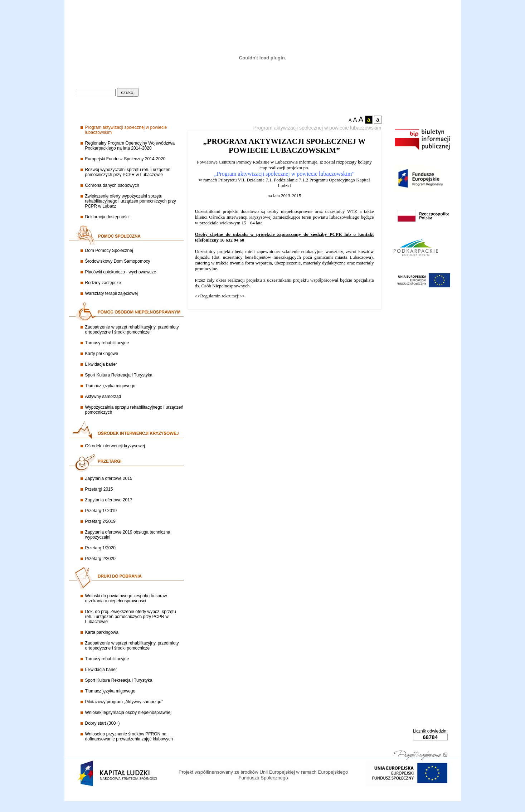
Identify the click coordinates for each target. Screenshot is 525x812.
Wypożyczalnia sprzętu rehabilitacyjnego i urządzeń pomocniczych (134, 410)
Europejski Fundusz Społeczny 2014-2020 (125, 159)
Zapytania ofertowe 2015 (109, 478)
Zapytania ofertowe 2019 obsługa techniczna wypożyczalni (128, 535)
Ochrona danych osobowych (112, 185)
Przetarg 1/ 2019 (101, 511)
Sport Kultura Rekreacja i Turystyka (119, 375)
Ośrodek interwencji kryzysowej (115, 446)
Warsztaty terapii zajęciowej (112, 293)
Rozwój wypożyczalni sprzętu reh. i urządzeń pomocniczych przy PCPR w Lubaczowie (128, 172)
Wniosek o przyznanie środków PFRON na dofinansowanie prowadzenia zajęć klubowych (129, 736)
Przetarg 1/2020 (100, 548)
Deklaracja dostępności (107, 217)
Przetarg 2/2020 (100, 559)
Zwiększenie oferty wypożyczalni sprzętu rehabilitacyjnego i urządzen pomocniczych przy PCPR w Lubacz (131, 201)
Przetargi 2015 (99, 489)
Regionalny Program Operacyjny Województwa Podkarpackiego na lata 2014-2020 (130, 146)
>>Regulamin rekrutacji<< (220, 296)
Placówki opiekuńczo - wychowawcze (121, 272)
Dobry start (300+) (103, 723)
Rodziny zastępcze (103, 283)
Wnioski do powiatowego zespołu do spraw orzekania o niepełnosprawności (126, 598)
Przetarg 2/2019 (100, 521)
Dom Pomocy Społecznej (109, 251)
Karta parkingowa (102, 632)
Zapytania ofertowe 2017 (109, 500)
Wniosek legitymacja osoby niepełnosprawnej (128, 713)
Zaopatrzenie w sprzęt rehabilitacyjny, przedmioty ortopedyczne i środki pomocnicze (132, 330)
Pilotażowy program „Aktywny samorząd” (124, 702)
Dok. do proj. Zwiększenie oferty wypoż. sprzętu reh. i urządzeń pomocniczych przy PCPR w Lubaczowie (131, 617)
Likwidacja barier (101, 364)
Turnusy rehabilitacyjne (107, 343)
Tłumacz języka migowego (110, 386)
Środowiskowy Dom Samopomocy (118, 261)
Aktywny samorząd (103, 397)
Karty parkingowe (102, 354)
